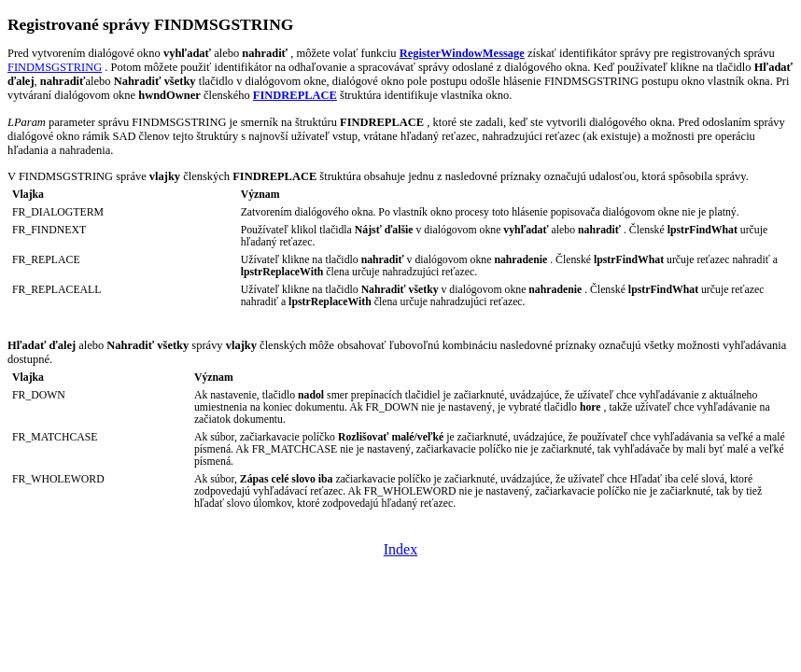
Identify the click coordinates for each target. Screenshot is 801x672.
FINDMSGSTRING (55, 67)
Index (400, 549)
